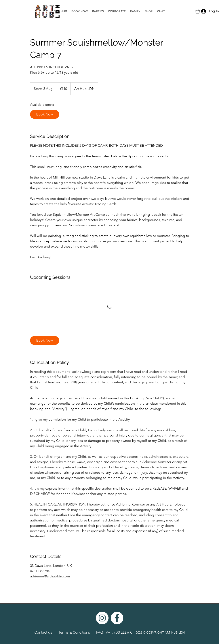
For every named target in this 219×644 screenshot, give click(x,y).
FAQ (100, 632)
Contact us (43, 632)
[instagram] (102, 618)
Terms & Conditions (74, 632)
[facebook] (117, 618)
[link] (45, 114)
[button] (198, 11)
